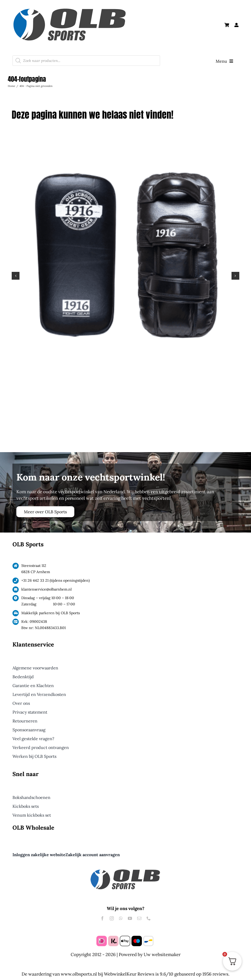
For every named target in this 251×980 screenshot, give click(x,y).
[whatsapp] (121, 918)
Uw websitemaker (162, 955)
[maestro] (137, 938)
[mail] (139, 918)
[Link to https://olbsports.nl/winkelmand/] (227, 25)
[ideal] (102, 938)
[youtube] (130, 918)
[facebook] (102, 918)
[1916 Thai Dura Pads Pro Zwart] (125, 142)
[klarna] (113, 938)
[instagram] (112, 918)
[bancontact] (148, 938)
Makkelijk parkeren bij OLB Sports (51, 613)
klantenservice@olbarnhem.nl (47, 589)
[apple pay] (125, 938)
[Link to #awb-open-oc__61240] (236, 25)
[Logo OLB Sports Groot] (83, 7)
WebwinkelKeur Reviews (129, 974)
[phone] (149, 918)
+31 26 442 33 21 (35, 580)
